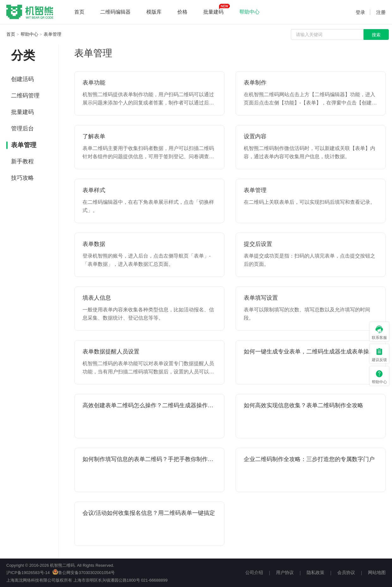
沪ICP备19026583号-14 (28, 573)
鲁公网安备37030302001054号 (84, 573)
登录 (360, 12)
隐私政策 (315, 572)
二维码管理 (25, 96)
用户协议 (285, 572)
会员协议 (346, 572)
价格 (182, 12)
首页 (79, 12)
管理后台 (22, 128)
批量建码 (213, 12)
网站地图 (377, 572)
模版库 (154, 12)
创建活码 (22, 79)
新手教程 (22, 161)
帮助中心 (249, 12)
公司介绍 (254, 572)
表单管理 (52, 34)
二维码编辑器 (115, 12)
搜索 (376, 35)
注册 (381, 12)
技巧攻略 (22, 178)
